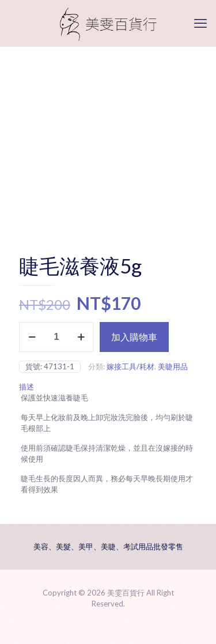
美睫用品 (173, 366)
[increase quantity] (81, 337)
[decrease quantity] (32, 337)
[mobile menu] (200, 23)
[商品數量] (56, 337)
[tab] (108, 387)
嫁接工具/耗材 (130, 366)
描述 (26, 387)
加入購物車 (134, 337)
